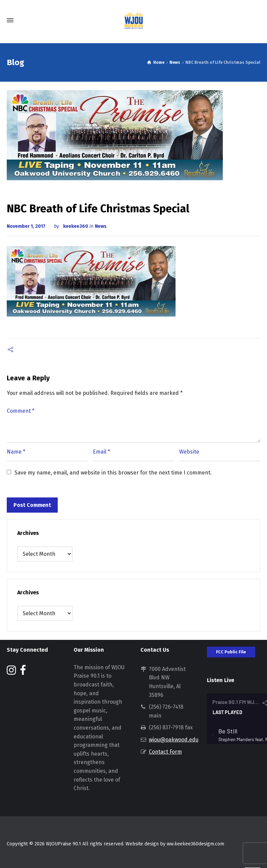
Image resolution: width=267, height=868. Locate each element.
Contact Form (165, 752)
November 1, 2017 (26, 226)
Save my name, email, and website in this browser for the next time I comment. (113, 473)
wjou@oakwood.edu (174, 740)
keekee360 (76, 226)
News (101, 226)
